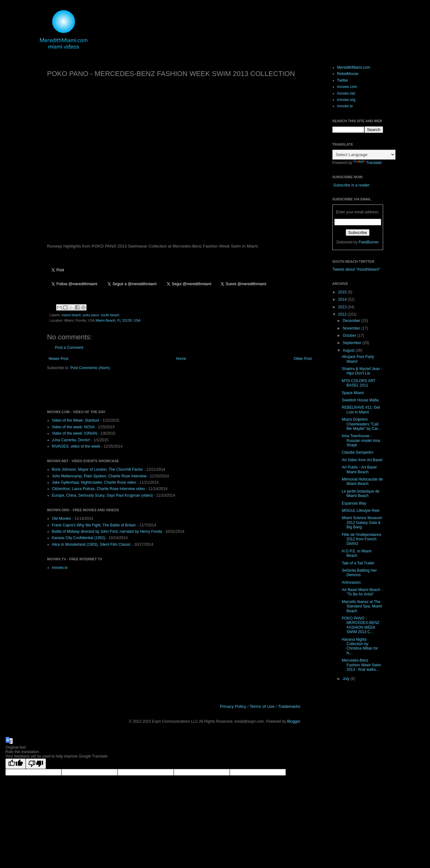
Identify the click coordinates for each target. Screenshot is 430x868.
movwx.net (346, 93)
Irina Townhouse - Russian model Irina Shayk (361, 440)
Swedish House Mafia (360, 400)
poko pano (91, 315)
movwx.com (347, 87)
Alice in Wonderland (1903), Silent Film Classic (91, 544)
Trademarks (289, 706)
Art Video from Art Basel (362, 460)
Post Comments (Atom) (90, 368)
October (350, 336)
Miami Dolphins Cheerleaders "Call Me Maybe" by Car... (361, 424)
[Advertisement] (121, 390)
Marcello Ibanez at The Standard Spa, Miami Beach (362, 606)
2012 (343, 314)
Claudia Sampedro (357, 452)
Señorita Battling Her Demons (359, 573)
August (349, 350)
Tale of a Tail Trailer (358, 563)
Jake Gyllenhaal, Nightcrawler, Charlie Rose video (94, 482)
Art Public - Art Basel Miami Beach (359, 469)
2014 (343, 299)
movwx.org (346, 100)
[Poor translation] (36, 764)
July (347, 679)
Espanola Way (354, 503)
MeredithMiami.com (354, 67)
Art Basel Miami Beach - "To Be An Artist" (362, 592)
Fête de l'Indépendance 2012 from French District (361, 539)
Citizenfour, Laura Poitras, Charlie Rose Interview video (99, 489)
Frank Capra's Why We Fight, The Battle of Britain (94, 525)
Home (181, 359)
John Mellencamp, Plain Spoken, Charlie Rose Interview (99, 476)
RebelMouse (348, 74)
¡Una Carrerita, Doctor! (71, 440)
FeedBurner (369, 242)
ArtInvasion (351, 582)
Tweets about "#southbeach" (356, 269)
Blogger (294, 721)
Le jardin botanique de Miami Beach (360, 494)
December (352, 321)
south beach (110, 315)
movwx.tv (60, 568)
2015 (343, 292)
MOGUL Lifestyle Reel (360, 511)
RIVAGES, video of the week (76, 446)
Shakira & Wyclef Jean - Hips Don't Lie (362, 371)
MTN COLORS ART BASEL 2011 (358, 383)
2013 (343, 307)
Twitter (343, 80)
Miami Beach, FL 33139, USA (118, 320)
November (352, 328)
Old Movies (61, 519)
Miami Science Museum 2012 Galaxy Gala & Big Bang (362, 522)
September (352, 343)
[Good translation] (16, 764)
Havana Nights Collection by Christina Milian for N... (360, 646)
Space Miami (353, 393)
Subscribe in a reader (351, 185)
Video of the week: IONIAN (75, 433)
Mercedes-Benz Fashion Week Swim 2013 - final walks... (361, 665)
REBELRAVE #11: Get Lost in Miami (361, 410)
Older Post (303, 359)
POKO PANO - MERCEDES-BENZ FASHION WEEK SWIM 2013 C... (360, 625)
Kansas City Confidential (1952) (79, 538)
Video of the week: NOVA (73, 427)
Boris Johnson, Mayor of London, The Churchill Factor (97, 469)
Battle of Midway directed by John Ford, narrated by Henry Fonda (107, 531)
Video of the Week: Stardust (76, 420)
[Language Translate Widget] (364, 155)
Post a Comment (69, 348)
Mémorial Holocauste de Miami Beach (362, 481)
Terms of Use (262, 706)
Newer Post (59, 359)
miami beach (71, 315)
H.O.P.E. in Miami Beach (356, 553)
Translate (368, 163)
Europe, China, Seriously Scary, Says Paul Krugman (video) (103, 495)
